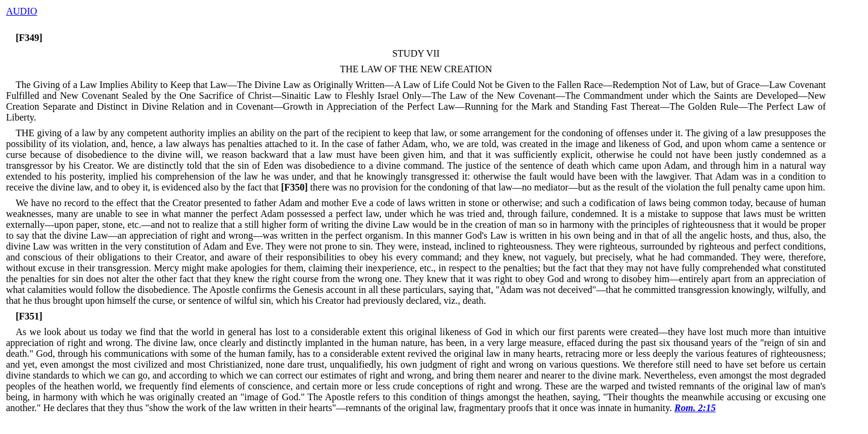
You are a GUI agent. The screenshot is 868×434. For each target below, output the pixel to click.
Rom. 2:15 (695, 408)
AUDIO (22, 11)
